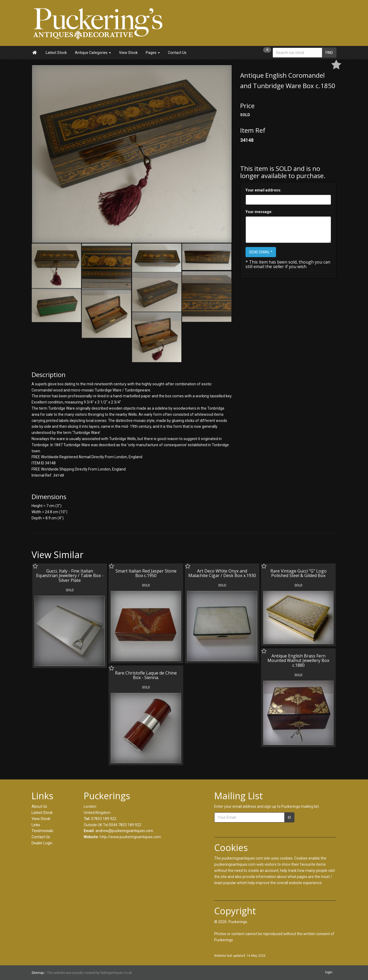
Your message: (259, 212)
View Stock (128, 53)
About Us (39, 806)
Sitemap (38, 973)
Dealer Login (42, 843)
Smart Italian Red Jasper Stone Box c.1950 (146, 573)
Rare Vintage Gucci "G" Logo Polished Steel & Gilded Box (298, 573)
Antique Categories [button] (93, 53)
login (329, 973)
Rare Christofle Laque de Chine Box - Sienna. (146, 675)
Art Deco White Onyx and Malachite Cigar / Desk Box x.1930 (222, 573)
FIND (329, 53)
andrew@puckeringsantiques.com (124, 831)
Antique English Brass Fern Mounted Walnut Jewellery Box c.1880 (298, 660)
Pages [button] (153, 53)
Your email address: (263, 190)
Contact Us (177, 53)
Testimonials (42, 831)
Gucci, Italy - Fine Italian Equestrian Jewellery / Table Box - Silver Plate (70, 576)
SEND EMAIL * (261, 252)
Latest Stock (56, 53)
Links (36, 825)
